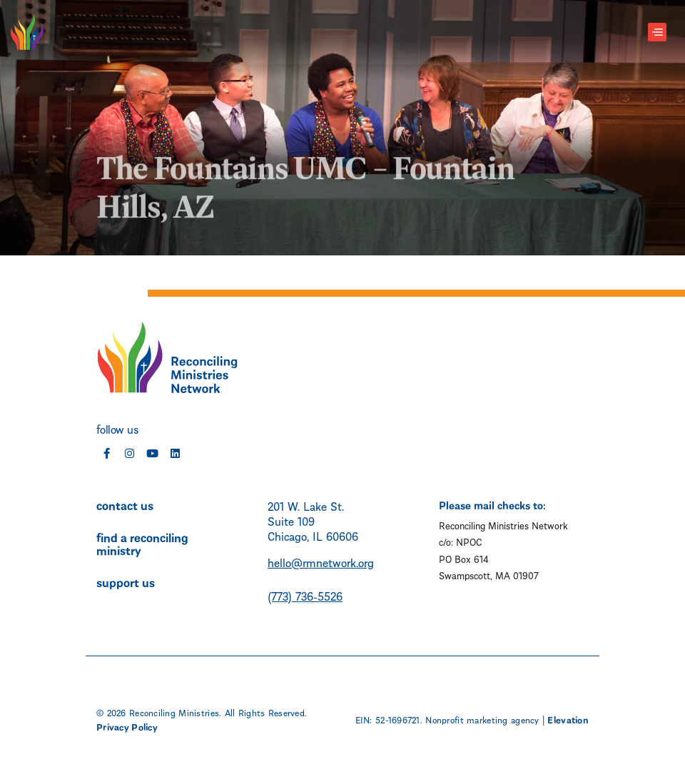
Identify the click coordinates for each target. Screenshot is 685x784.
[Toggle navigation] (657, 32)
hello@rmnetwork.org (321, 562)
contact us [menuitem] (125, 504)
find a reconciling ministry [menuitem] (142, 543)
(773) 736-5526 (305, 595)
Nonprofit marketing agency (482, 719)
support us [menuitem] (126, 581)
